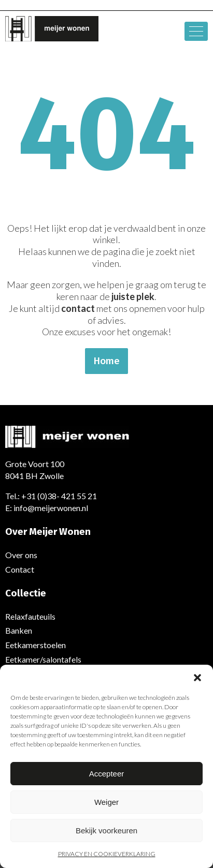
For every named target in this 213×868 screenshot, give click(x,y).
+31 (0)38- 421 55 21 (59, 496)
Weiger (106, 802)
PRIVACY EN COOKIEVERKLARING (107, 854)
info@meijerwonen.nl (51, 508)
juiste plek (133, 296)
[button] (197, 678)
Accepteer (107, 774)
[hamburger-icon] (196, 31)
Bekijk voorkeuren (106, 830)
